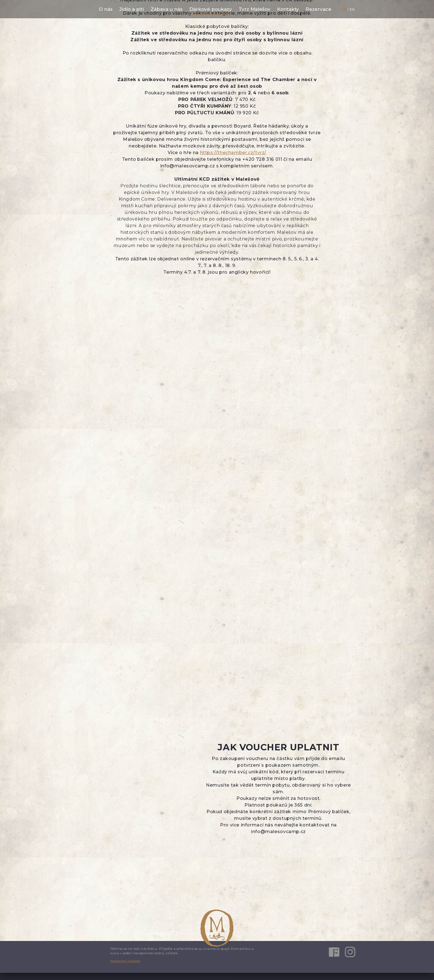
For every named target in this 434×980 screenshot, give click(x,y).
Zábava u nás (167, 9)
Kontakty (288, 9)
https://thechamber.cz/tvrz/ (233, 153)
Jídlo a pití (132, 9)
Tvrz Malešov (255, 9)
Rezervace (318, 9)
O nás (106, 9)
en (352, 9)
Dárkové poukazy (211, 9)
